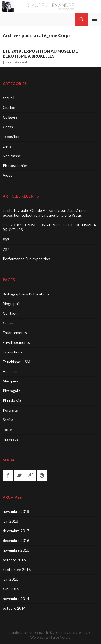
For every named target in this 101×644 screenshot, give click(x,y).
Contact (10, 313)
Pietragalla (12, 391)
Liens (7, 146)
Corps (8, 127)
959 (6, 239)
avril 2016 (11, 589)
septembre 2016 (17, 569)
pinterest (42, 475)
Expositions (13, 352)
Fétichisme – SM (16, 362)
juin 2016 (10, 579)
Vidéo (8, 175)
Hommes (10, 371)
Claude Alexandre (17, 62)
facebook (8, 475)
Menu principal (95, 19)
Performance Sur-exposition (26, 259)
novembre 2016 (16, 550)
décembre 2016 (16, 540)
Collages (10, 117)
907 (6, 249)
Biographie (12, 304)
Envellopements (16, 342)
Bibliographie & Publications (26, 294)
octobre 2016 (14, 560)
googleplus (31, 475)
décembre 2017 (16, 531)
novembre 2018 (16, 511)
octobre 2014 (14, 608)
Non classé (12, 156)
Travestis (11, 439)
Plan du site (13, 400)
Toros (8, 429)
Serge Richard (61, 637)
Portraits (10, 410)
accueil (8, 98)
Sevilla (8, 420)
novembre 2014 (16, 598)
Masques (10, 381)
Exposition (12, 136)
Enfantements (15, 333)
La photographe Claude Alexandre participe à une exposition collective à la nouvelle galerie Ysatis (44, 213)
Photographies (15, 165)
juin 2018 (10, 521)
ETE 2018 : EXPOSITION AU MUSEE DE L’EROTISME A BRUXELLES (40, 53)
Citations (11, 107)
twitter (19, 475)
